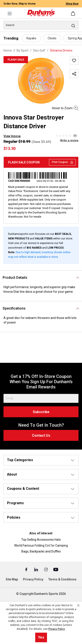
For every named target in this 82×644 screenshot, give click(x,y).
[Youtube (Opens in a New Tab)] (56, 569)
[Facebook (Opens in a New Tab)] (27, 569)
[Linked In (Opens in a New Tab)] (36, 569)
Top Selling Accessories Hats (41, 540)
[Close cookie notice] (78, 605)
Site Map (12, 579)
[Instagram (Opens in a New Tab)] (46, 569)
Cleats (52, 38)
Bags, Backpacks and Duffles (41, 551)
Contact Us (41, 435)
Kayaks (31, 38)
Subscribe (41, 412)
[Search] (41, 25)
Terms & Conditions (62, 579)
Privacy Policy (33, 579)
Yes (41, 637)
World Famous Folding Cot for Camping (41, 545)
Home (8, 50)
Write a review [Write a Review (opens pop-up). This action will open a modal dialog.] (69, 140)
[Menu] (10, 14)
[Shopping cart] (73, 14)
